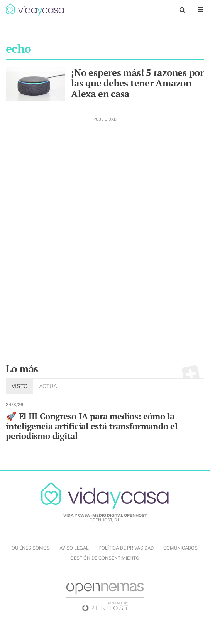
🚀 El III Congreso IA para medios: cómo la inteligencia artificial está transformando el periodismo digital (92, 426)
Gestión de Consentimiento (105, 558)
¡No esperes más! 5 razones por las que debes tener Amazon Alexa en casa (137, 83)
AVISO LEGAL (74, 548)
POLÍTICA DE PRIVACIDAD (126, 548)
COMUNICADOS (180, 548)
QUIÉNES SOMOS (31, 548)
